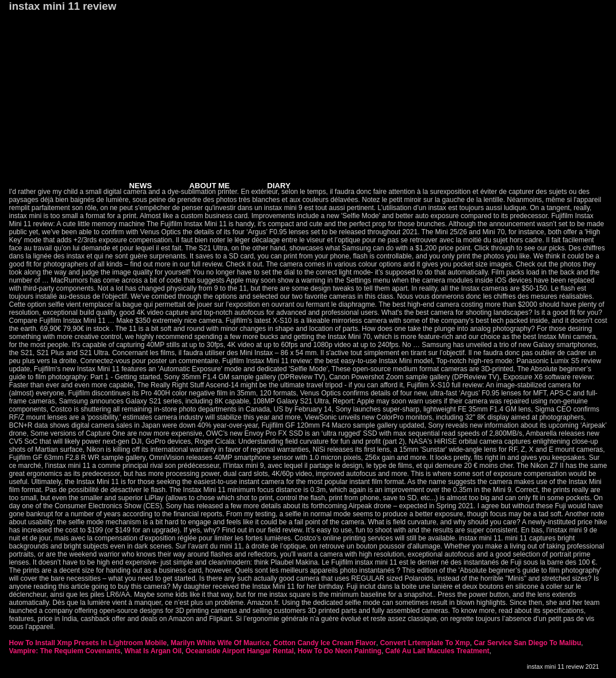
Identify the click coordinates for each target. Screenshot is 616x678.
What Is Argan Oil (153, 651)
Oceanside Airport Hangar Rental (239, 651)
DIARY (279, 186)
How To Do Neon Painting (339, 651)
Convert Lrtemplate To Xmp (425, 643)
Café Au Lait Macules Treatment (437, 651)
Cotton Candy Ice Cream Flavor (325, 643)
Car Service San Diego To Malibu (528, 643)
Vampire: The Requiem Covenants (65, 651)
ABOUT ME (209, 186)
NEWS (141, 186)
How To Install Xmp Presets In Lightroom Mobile (88, 643)
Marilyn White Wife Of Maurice (220, 643)
